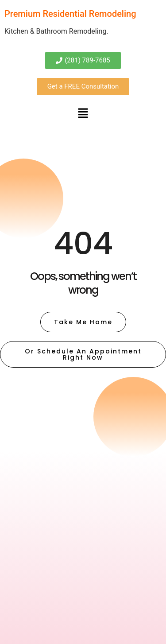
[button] (83, 114)
